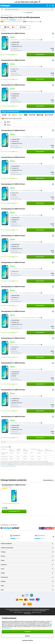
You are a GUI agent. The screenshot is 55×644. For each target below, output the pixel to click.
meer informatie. (43, 611)
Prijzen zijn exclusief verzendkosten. (42, 609)
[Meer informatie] (41, 40)
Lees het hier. (10, 464)
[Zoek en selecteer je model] (29, 9)
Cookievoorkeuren (27, 612)
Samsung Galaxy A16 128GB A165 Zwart (13, 33)
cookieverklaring (7, 628)
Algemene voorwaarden (37, 612)
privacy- (50, 627)
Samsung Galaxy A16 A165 (7, 15)
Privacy (15, 612)
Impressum (20, 612)
